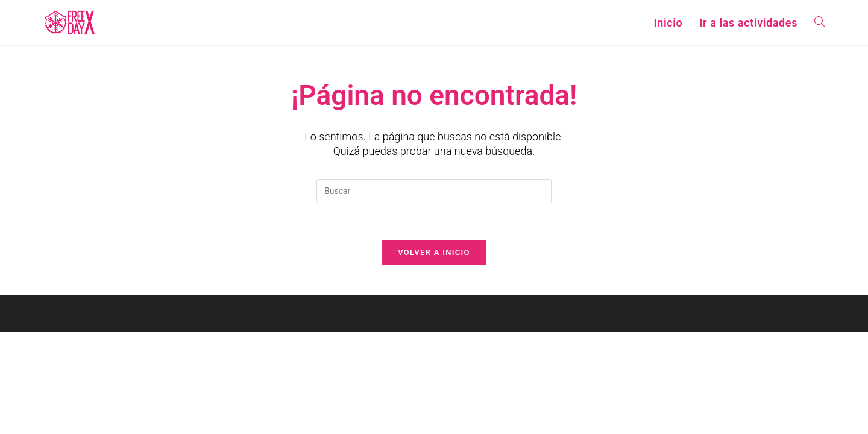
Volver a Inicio (434, 252)
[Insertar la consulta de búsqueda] (434, 191)
